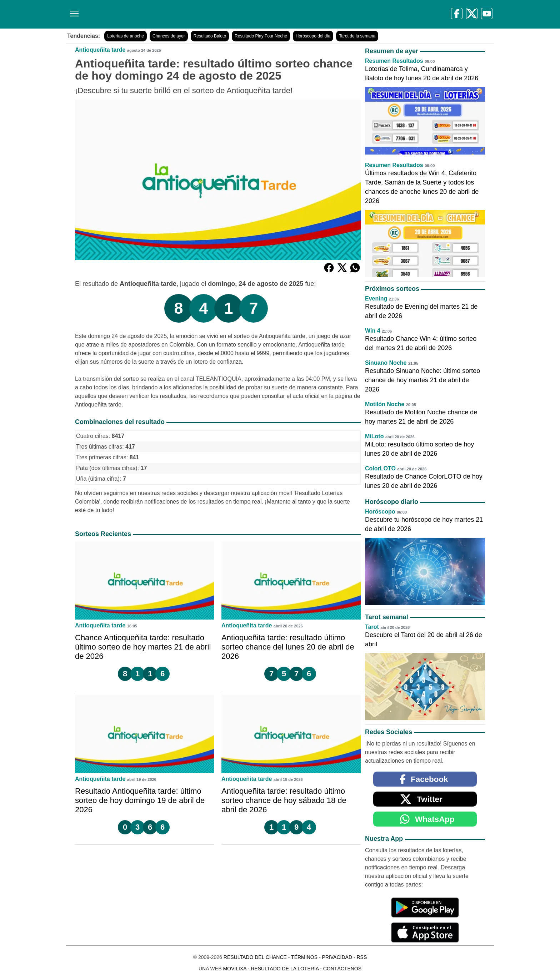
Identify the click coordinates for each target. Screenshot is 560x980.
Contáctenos (342, 969)
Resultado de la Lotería (285, 969)
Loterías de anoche (126, 36)
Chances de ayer (169, 36)
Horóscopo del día (313, 36)
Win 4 (373, 331)
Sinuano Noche (386, 363)
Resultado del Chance (255, 957)
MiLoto (374, 436)
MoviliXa (234, 969)
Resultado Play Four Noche (261, 36)
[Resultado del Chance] (169, 14)
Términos (304, 957)
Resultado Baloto (210, 36)
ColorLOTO (380, 468)
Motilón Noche (385, 404)
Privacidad (337, 957)
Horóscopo (380, 512)
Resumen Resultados (394, 61)
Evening (376, 299)
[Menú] (73, 11)
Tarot (372, 627)
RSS (362, 957)
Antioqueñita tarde (100, 50)
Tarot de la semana (357, 36)
